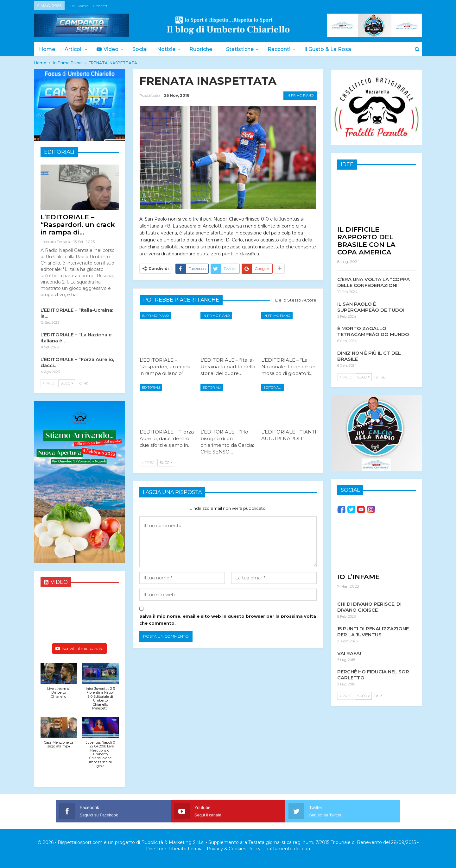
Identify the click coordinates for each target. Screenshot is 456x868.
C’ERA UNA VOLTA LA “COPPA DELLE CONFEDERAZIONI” (374, 282)
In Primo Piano (300, 95)
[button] (59, 684)
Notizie (170, 49)
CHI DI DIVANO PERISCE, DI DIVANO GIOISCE (369, 607)
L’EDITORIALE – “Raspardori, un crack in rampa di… (78, 225)
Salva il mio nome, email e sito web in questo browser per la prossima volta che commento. (228, 620)
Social (143, 49)
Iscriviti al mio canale (79, 648)
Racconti (286, 49)
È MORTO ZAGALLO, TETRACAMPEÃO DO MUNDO (373, 331)
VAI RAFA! (349, 653)
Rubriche (206, 49)
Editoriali (151, 387)
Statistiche (246, 49)
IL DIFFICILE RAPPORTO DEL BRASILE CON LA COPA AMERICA (366, 240)
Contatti (101, 6)
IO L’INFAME (358, 576)
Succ (166, 463)
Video (109, 49)
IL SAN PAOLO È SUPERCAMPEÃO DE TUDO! (371, 307)
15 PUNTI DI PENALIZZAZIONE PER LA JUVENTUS (373, 631)
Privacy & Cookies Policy (234, 849)
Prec (148, 463)
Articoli (75, 49)
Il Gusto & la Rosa (335, 49)
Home (47, 49)
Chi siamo (79, 6)
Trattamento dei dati (287, 849)
